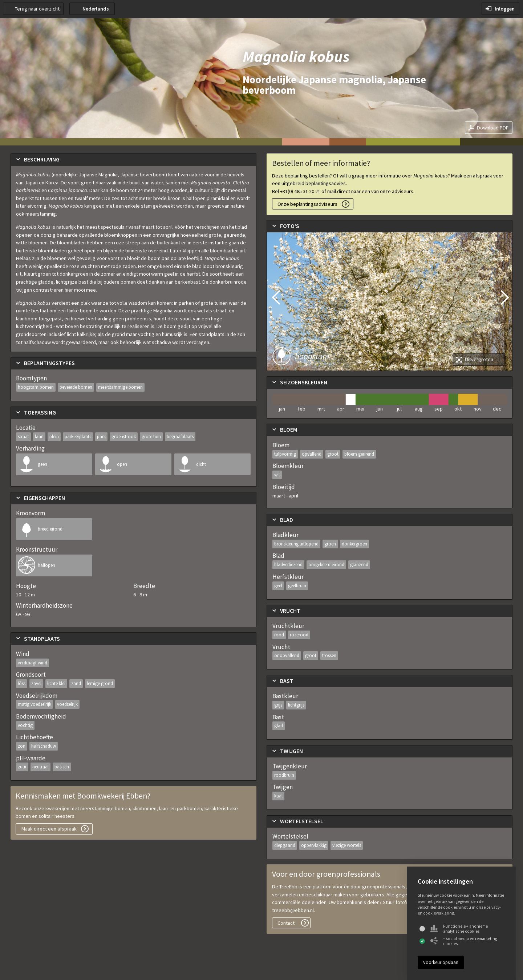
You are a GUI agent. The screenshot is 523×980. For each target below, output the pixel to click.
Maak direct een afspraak (49, 829)
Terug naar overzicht (37, 9)
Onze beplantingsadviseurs (307, 204)
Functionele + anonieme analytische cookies (459, 929)
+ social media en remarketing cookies (464, 941)
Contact (286, 923)
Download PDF (493, 128)
